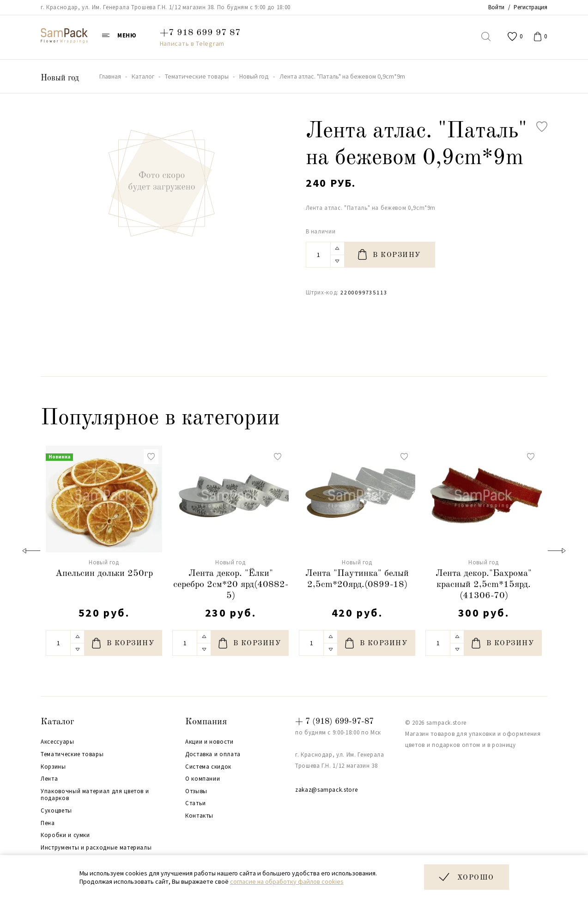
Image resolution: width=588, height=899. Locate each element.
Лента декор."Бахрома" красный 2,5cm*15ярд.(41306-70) (484, 585)
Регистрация (530, 7)
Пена (48, 823)
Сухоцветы (56, 811)
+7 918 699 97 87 (200, 33)
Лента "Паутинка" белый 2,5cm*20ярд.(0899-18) (357, 579)
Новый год (60, 78)
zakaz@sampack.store (326, 790)
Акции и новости (209, 742)
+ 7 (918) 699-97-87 (334, 722)
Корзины (53, 767)
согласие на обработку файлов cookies (287, 881)
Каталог (58, 722)
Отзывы (196, 791)
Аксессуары (58, 742)
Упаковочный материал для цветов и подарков (95, 795)
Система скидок (208, 767)
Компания (206, 722)
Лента (49, 779)
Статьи (196, 803)
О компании (203, 779)
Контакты (199, 816)
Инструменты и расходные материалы (96, 848)
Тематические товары (72, 754)
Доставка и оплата (213, 754)
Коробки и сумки (65, 835)
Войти (496, 7)
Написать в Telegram (192, 43)
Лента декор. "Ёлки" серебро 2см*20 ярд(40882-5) (231, 585)
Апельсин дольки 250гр (104, 574)
